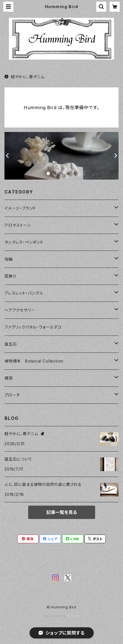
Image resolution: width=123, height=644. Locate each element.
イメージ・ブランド (20, 208)
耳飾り (10, 276)
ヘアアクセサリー (20, 310)
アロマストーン (18, 225)
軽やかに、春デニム (25, 77)
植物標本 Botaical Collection (34, 361)
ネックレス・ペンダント (24, 242)
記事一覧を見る (62, 512)
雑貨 (9, 378)
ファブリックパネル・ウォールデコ (33, 327)
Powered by (62, 616)
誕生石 (11, 344)
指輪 (9, 259)
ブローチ (12, 395)
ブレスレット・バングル (24, 293)
